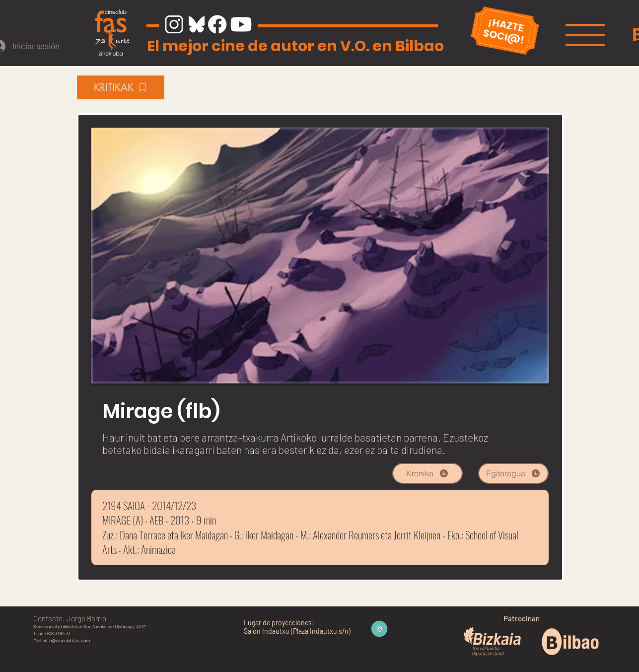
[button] (585, 35)
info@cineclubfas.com (67, 640)
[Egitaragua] (513, 473)
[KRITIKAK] (121, 87)
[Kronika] (427, 473)
